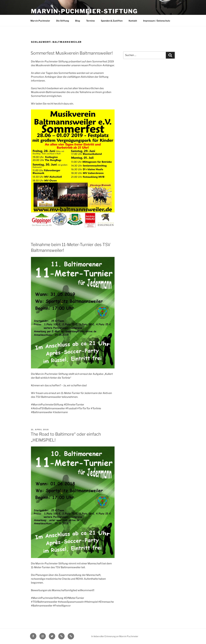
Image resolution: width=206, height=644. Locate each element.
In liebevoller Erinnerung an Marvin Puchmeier (115, 636)
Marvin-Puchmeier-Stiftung (84, 11)
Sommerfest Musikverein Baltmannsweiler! (72, 53)
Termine (90, 21)
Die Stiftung (63, 21)
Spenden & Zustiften (112, 21)
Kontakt (133, 21)
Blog (78, 21)
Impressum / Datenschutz (157, 21)
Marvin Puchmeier (40, 21)
